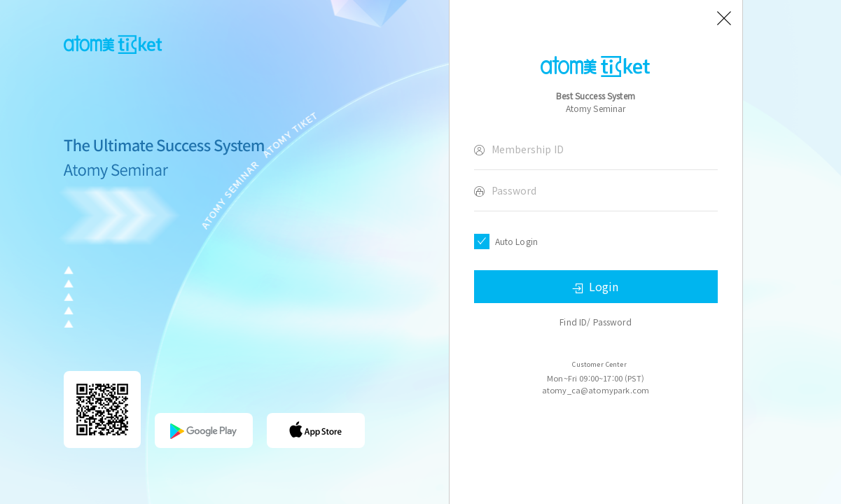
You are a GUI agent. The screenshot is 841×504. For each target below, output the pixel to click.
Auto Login (517, 241)
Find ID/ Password (596, 322)
